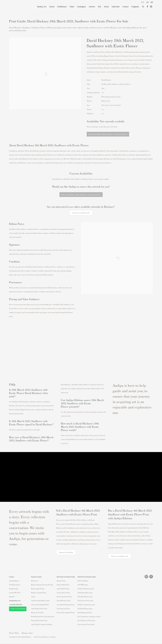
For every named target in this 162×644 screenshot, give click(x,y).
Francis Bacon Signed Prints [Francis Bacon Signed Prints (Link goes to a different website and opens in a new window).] (66, 612)
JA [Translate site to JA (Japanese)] (147, 2)
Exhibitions (62, 7)
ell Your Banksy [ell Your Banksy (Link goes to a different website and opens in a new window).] (83, 581)
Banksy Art (42, 7)
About (106, 7)
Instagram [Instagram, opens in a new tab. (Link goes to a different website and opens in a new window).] (151, 7)
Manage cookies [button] (27, 633)
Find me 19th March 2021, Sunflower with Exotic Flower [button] (81, 195)
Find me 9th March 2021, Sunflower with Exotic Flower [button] (108, 134)
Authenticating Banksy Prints (40, 601)
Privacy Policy (14, 633)
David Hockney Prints (64, 601)
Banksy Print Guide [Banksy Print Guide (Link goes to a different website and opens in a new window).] (37, 612)
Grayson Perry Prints (63, 593)
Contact (125, 7)
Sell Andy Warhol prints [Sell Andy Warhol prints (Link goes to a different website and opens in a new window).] (85, 597)
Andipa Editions (17, 7)
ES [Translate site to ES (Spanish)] (152, 2)
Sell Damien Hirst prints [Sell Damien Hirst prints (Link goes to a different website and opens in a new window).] (85, 593)
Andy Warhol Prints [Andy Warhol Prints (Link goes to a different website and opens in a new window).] (63, 589)
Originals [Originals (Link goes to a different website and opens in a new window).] (135, 7)
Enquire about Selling (66, 552)
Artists (52, 7)
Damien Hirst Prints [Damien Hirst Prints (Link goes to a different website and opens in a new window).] (63, 585)
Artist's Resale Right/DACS (40, 605)
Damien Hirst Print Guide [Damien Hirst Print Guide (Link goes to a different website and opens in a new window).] (39, 620)
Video (72, 7)
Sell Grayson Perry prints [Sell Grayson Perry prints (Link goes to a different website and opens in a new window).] (85, 601)
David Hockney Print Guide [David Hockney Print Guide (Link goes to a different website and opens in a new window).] (86, 620)
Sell (99, 7)
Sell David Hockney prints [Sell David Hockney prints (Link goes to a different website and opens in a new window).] (86, 589)
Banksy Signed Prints (38, 589)
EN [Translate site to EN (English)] (143, 2)
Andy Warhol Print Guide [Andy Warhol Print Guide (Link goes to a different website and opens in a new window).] (39, 609)
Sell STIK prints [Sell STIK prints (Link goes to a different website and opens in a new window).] (83, 585)
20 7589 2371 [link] (18, 605)
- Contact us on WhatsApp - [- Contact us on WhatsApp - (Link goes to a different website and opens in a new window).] (18, 609)
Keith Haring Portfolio (85, 612)
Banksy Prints (61, 581)
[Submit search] (143, 6)
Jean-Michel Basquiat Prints (66, 605)
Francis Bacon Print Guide (86, 624)
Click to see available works (120, 556)
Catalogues (81, 7)
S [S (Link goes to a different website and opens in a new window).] (78, 581)
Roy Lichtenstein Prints (64, 597)
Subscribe (116, 7)
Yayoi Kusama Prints (63, 609)
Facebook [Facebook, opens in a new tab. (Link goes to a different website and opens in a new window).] (147, 7)
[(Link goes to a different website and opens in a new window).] (81, 349)
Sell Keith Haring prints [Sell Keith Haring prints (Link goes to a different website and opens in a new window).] (85, 609)
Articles (92, 7)
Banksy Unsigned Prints (39, 593)
